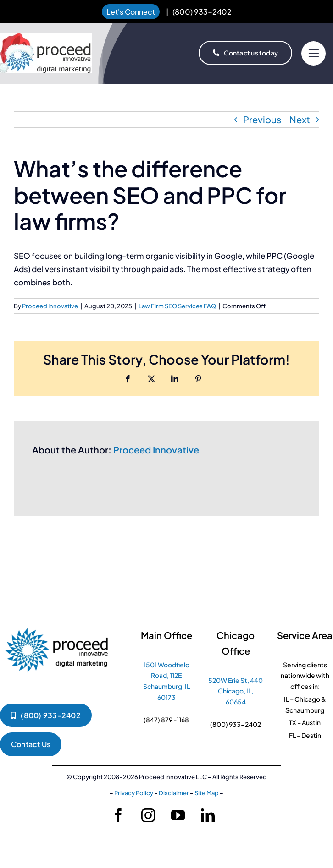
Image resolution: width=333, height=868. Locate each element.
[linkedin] (208, 815)
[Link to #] (314, 53)
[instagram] (148, 815)
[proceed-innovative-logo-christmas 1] (46, 38)
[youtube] (178, 815)
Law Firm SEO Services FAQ (177, 306)
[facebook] (118, 815)
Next (300, 119)
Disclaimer (174, 793)
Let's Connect (131, 12)
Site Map (207, 793)
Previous (262, 119)
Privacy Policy (134, 793)
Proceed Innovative (50, 306)
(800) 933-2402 (202, 12)
